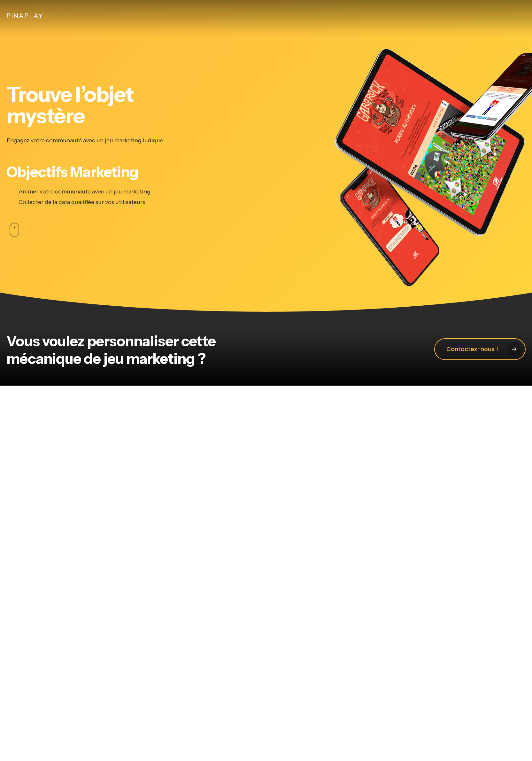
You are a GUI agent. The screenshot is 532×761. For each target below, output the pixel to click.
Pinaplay (25, 16)
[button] (480, 349)
